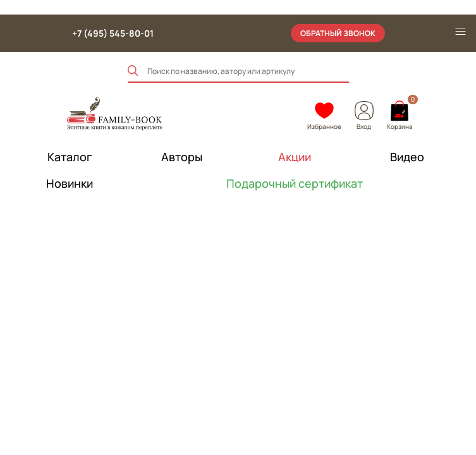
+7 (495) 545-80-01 (113, 33)
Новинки (70, 183)
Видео (407, 157)
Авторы (182, 157)
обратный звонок (338, 33)
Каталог (70, 157)
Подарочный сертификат (294, 183)
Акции (295, 157)
